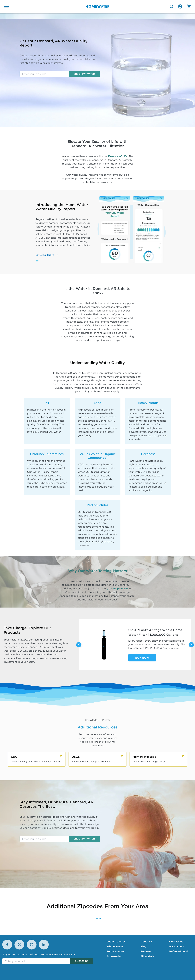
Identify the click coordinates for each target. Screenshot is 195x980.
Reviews (146, 951)
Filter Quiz (147, 956)
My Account (177, 946)
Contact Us (176, 941)
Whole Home (115, 946)
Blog (143, 946)
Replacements (115, 951)
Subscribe (82, 961)
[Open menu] (6, 6)
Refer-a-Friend (179, 951)
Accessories (114, 956)
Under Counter (116, 941)
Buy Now (142, 658)
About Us (146, 941)
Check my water (84, 74)
